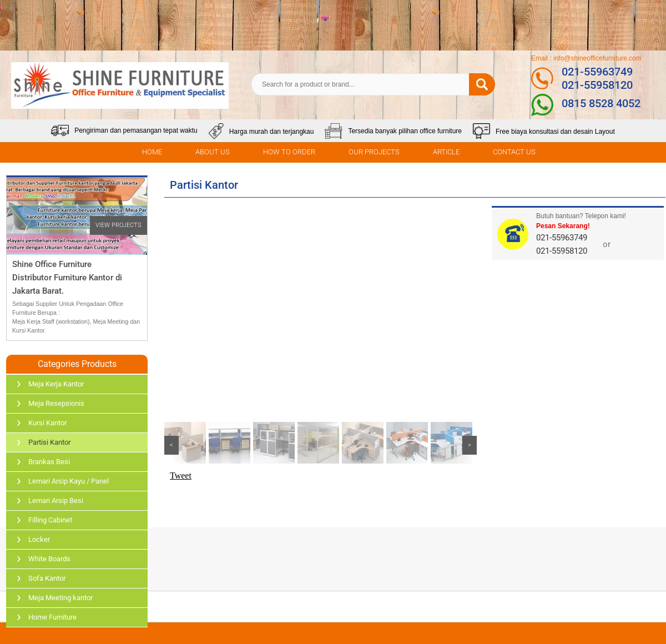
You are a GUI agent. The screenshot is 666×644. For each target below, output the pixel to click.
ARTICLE (446, 152)
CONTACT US (514, 152)
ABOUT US (213, 152)
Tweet (181, 476)
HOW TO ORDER (289, 152)
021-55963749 (597, 72)
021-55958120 (597, 85)
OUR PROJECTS (374, 152)
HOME (152, 152)
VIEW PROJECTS (118, 225)
